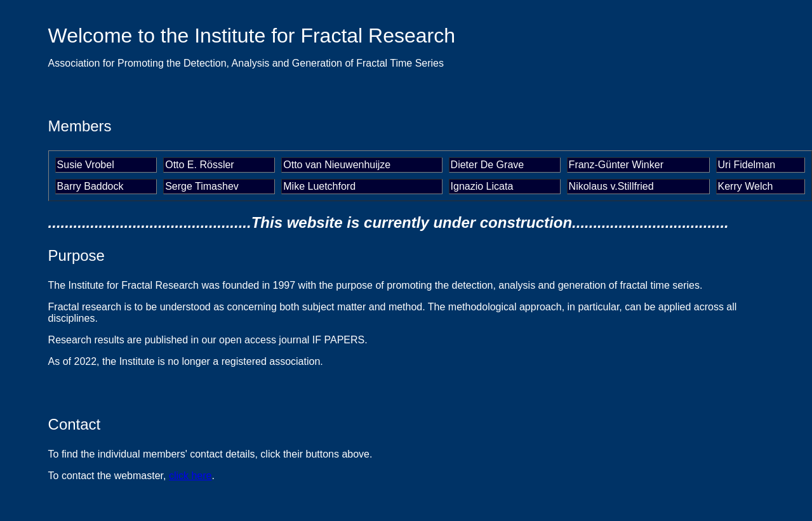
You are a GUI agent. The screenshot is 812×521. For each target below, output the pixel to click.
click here (190, 476)
